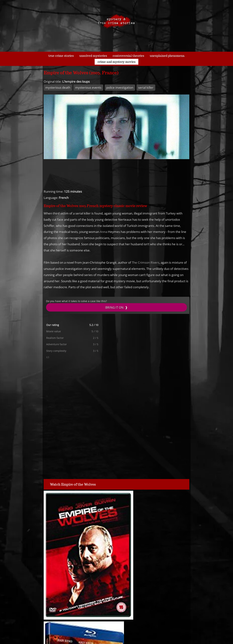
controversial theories (128, 56)
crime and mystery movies (116, 62)
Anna (104, 232)
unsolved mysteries (93, 56)
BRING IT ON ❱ (116, 307)
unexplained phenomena (167, 56)
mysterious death (58, 87)
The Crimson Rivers (146, 262)
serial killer (146, 87)
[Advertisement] (89, 388)
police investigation (120, 87)
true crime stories (61, 56)
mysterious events (88, 87)
